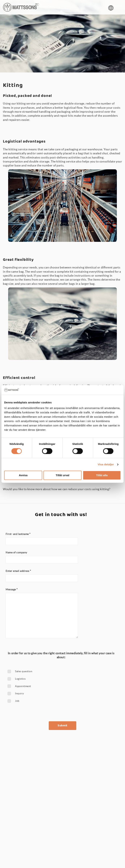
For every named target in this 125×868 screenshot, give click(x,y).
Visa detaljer (106, 464)
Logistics (20, 679)
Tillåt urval (63, 475)
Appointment (23, 686)
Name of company (16, 552)
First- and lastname (18, 534)
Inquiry (19, 693)
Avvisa (23, 475)
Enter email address (18, 571)
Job (17, 701)
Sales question (24, 671)
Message (12, 589)
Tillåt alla (102, 475)
